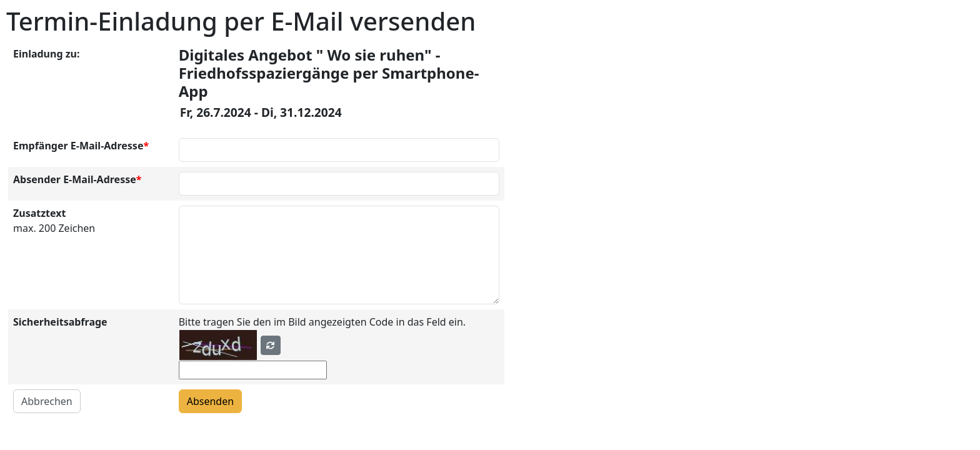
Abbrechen (47, 401)
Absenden (210, 401)
